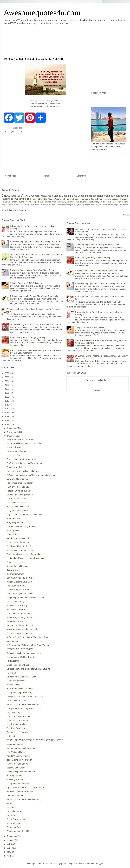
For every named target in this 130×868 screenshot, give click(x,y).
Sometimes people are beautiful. (21, 772)
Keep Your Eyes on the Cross (20, 439)
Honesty (14, 202)
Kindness (101, 199)
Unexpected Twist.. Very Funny (21, 708)
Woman (59, 199)
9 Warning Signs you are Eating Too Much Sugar (32, 270)
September (12, 836)
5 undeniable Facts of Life (18, 538)
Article (26, 195)
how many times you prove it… (20, 578)
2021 (7, 393)
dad (106, 202)
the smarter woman (15, 574)
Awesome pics (22, 199)
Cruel (73, 205)
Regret (4, 205)
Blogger (100, 864)
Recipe (116, 205)
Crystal (78, 205)
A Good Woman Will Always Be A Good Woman (28, 645)
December (12, 428)
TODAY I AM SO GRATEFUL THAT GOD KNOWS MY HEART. (35, 740)
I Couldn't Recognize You (18, 487)
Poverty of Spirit (14, 447)
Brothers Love (18, 205)
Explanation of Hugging (17, 732)
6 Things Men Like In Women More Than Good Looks (34, 296)
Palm (48, 205)
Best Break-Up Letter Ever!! (19, 546)
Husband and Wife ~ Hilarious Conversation (26, 558)
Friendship (6, 202)
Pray (111, 205)
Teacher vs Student (15, 795)
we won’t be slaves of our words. (21, 748)
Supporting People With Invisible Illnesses (25, 598)
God (45, 199)
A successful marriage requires (20, 550)
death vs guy (12, 570)
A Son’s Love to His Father (19, 507)
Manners (36, 205)
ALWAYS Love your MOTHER (20, 689)
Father (10, 803)
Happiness (7, 199)
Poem (54, 202)
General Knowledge (42, 196)
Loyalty (100, 205)
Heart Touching (81, 202)
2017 (7, 409)
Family (76, 199)
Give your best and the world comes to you (26, 697)
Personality (61, 202)
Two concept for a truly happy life (21, 459)
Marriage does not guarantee (20, 495)
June (10, 848)
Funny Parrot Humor (16, 819)
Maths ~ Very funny (15, 602)
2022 (7, 389)
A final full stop (13, 823)
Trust (41, 202)
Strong (66, 199)
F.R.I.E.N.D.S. (13, 661)
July (9, 844)
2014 (7, 421)
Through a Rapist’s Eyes (18, 542)
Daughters (117, 202)
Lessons (116, 199)
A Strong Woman (14, 776)
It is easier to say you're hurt (19, 760)
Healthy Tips (28, 205)
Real (90, 202)
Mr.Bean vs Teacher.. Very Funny (21, 677)
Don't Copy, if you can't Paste (20, 594)
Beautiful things (14, 685)
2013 (7, 425)
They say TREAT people (18, 511)
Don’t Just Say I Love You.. (19, 716)
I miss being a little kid (17, 451)
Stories (57, 196)
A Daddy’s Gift (13, 530)
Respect (35, 202)
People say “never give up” (19, 491)
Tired (102, 202)
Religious (124, 199)
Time (120, 205)
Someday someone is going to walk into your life (28, 669)
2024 (7, 381)
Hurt (30, 202)
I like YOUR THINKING (17, 701)
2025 (7, 377)
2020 (7, 397)
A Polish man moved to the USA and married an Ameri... (32, 475)
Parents (125, 202)
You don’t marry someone (18, 756)
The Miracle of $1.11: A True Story (22, 657)
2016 (7, 413)
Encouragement (120, 196)
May (9, 852)
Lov (96, 205)
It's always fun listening (17, 606)
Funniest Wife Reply (16, 724)
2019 (7, 401)
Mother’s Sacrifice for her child (20, 625)
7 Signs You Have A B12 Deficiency (26, 283)
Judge (87, 205)
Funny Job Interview (16, 681)
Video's (125, 205)
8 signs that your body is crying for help (28, 337)
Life (71, 199)
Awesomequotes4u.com (42, 13)
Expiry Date (12, 815)
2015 (7, 417)
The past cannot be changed (19, 633)
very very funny (14, 712)
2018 (7, 405)
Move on (43, 205)
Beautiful (67, 196)
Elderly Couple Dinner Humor (20, 792)
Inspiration (91, 196)
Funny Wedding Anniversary (19, 693)
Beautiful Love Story (16, 768)
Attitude (51, 199)
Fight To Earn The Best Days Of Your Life (25, 788)
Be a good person (15, 621)
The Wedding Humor (16, 752)
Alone (109, 199)
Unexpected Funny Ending (19, 665)
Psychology (23, 202)
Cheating (68, 205)
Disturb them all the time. (18, 566)
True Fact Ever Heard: (17, 728)
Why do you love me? (16, 780)
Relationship (104, 196)
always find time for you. (18, 479)
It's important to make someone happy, (24, 704)
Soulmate (70, 202)
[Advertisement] (28, 40)
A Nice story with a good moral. (21, 617)
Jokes (81, 196)
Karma (92, 205)
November (12, 432)
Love (75, 196)
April (9, 856)
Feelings (48, 202)
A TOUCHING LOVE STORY (20, 649)
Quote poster (17, 132)
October (11, 436)
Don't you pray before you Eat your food (25, 463)
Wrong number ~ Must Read (19, 831)
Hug (83, 205)
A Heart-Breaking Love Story (19, 582)
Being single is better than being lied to (24, 653)
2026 (7, 373)
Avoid (110, 202)
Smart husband (14, 519)
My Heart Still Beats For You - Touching (24, 443)
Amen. (10, 562)
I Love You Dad (14, 455)
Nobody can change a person (20, 483)
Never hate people (15, 744)
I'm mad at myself (15, 811)
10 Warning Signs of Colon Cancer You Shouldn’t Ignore (35, 324)
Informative (85, 199)
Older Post (82, 176)
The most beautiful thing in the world (23, 526)
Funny (33, 199)
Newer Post (10, 176)
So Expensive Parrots (16, 503)
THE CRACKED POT (16, 499)
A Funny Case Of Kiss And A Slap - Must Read (28, 637)
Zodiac (94, 199)
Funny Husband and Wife (18, 764)
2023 (7, 385)
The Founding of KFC (16, 586)
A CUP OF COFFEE (16, 610)
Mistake (106, 205)
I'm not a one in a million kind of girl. (23, 471)
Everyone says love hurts (18, 590)
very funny (11, 807)
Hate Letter (12, 736)
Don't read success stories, (19, 613)
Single (10, 205)
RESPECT (11, 673)
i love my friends (14, 534)
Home (46, 176)
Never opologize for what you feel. (22, 629)
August (11, 840)
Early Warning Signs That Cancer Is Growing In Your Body (36, 242)
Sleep (53, 205)
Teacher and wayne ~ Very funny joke (24, 554)
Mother (40, 199)
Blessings (60, 205)
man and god (13, 641)
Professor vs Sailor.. (16, 467)
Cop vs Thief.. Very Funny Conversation (25, 515)
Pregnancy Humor (15, 522)
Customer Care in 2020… (18, 720)
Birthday (96, 202)
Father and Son (14, 827)
